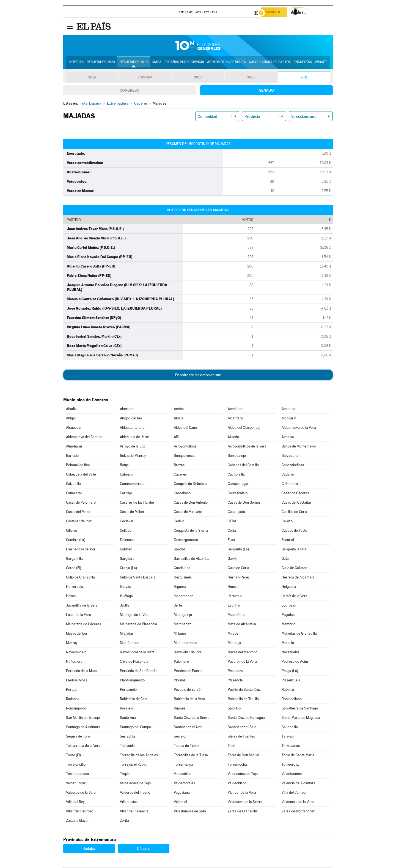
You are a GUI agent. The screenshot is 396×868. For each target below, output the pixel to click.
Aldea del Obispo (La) (244, 428)
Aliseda (233, 438)
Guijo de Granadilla (80, 578)
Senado (266, 91)
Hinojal (233, 587)
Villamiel (180, 803)
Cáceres (180, 475)
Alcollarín (289, 419)
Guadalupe (182, 569)
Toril (231, 746)
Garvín (233, 559)
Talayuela (127, 746)
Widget (321, 64)
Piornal (179, 681)
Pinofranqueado (132, 681)
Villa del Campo (294, 793)
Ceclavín (127, 522)
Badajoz (89, 849)
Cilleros (72, 531)
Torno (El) (73, 756)
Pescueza (235, 672)
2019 (92, 78)
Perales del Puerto (188, 672)
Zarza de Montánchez (298, 812)
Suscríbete (277, 13)
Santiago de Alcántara (83, 728)
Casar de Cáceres (295, 494)
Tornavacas (291, 746)
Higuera (180, 587)
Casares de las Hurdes (137, 503)
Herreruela (75, 587)
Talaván (288, 737)
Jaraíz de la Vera (295, 597)
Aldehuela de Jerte (134, 438)
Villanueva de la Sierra (245, 803)
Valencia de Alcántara (299, 784)
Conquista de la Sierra (191, 531)
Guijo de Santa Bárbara (138, 578)
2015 (251, 78)
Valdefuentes (292, 775)
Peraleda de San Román (139, 672)
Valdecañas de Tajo (243, 775)
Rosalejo (127, 709)
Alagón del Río (131, 419)
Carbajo (126, 494)
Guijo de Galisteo (294, 569)
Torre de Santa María (298, 756)
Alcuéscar (74, 428)
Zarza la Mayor (77, 821)
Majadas (288, 615)
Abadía (71, 410)
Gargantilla (74, 559)
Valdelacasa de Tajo (135, 784)
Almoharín (74, 447)
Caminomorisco (132, 485)
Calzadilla (73, 485)
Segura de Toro (78, 737)
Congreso (130, 91)
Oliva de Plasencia (134, 662)
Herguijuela (183, 578)
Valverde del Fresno (135, 793)
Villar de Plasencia (134, 812)
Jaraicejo (235, 597)
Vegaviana (182, 793)
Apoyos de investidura (226, 64)
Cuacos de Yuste (294, 531)
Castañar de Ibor (79, 522)
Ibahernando (184, 597)
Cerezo (287, 522)
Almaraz (288, 438)
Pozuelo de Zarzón (188, 690)
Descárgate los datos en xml (198, 376)
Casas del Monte (79, 513)
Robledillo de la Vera (189, 700)
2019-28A (145, 78)
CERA (232, 522)
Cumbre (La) (76, 541)
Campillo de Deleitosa (191, 485)
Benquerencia (185, 456)
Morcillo (288, 644)
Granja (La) (128, 569)
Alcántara (235, 419)
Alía (177, 438)
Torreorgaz (290, 765)
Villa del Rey (75, 803)
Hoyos (71, 597)
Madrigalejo (183, 615)
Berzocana (290, 456)
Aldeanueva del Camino (84, 438)
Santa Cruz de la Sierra (192, 718)
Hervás (125, 587)
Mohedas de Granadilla (299, 634)
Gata (285, 559)
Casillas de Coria (294, 513)
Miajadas (127, 634)
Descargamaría (186, 541)
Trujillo (125, 775)
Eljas (231, 541)
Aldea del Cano (185, 428)
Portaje (72, 690)
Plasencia (235, 681)
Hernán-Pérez (239, 578)
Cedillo (179, 522)
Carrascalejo (238, 494)
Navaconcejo (76, 653)
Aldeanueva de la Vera (299, 428)
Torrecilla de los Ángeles (139, 756)
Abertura (127, 410)
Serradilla (127, 737)
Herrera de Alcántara (298, 578)
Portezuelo (128, 690)
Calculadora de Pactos (270, 64)
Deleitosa (127, 541)
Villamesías (129, 803)
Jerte (178, 606)
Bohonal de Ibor (78, 466)
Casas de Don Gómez (244, 503)
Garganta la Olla (294, 550)
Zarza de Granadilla (243, 812)
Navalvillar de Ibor (188, 653)
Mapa (157, 64)
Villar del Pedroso (80, 812)
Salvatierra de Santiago (300, 709)
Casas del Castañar (296, 503)
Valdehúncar (76, 784)
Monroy (72, 644)
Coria (232, 531)
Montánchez (129, 644)
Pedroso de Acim (295, 662)
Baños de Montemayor (299, 447)
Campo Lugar (238, 485)
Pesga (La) (290, 672)
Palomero (181, 662)
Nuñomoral (75, 662)
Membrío (288, 625)
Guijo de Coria (238, 569)
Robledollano (292, 700)
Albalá (179, 419)
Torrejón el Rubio (133, 765)
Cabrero (126, 475)
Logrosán (289, 606)
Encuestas (303, 64)
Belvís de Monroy (133, 456)
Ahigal (71, 419)
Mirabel (233, 634)
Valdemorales (184, 784)
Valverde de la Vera (81, 793)
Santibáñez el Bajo (242, 728)
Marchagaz (182, 625)
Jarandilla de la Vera (82, 606)
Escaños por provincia (184, 64)
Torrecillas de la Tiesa (191, 756)
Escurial (288, 541)
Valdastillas (182, 775)
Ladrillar (234, 606)
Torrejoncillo (76, 765)
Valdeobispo (237, 784)
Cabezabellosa (293, 466)
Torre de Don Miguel (243, 756)
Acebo (179, 410)
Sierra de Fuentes (241, 737)
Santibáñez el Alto (188, 728)
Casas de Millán (132, 513)
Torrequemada (78, 775)
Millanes (180, 634)
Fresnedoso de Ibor (81, 550)
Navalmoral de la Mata (137, 653)
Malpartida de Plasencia (138, 625)
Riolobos (73, 700)
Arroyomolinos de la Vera (247, 447)
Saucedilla (290, 728)
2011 (304, 78)
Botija (124, 466)
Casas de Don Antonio (191, 503)
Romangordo (76, 709)
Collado (126, 531)
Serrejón (181, 737)
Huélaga (126, 597)
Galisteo (126, 550)
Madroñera (236, 615)
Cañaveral (74, 494)
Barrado (72, 456)
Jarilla (125, 606)
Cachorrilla (236, 475)
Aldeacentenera (132, 428)
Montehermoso (185, 644)
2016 (198, 78)
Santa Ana (128, 718)
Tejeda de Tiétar (186, 746)
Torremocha (237, 765)
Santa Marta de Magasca (301, 718)
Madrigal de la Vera (135, 615)
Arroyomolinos (185, 447)
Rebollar (288, 690)
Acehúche (236, 410)
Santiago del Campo (135, 728)
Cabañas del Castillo (243, 466)
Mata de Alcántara (242, 625)
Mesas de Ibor (77, 634)
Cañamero (290, 485)
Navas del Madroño (243, 653)
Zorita (124, 821)
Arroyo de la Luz (132, 447)
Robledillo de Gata (134, 700)
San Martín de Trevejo (83, 718)
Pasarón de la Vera (242, 662)
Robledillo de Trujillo (243, 700)
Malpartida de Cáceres (83, 625)
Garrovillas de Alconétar (192, 559)
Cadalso (288, 475)
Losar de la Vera (79, 615)
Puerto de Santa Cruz (244, 690)
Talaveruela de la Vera (83, 746)
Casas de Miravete (188, 513)
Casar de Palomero (81, 503)
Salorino (234, 709)
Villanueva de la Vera (298, 803)
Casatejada (236, 513)
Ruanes (180, 709)
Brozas (179, 466)
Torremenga (183, 765)
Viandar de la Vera (242, 793)
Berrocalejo (237, 456)
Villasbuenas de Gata (190, 812)
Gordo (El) (74, 569)
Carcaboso (182, 494)
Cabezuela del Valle (81, 475)
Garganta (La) (238, 550)
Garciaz (180, 550)
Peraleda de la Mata (81, 672)
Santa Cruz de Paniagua (246, 718)
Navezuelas (291, 653)
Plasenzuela (291, 681)
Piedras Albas (77, 681)
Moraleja (234, 644)
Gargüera (127, 559)
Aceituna (288, 410)
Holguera (289, 587)
